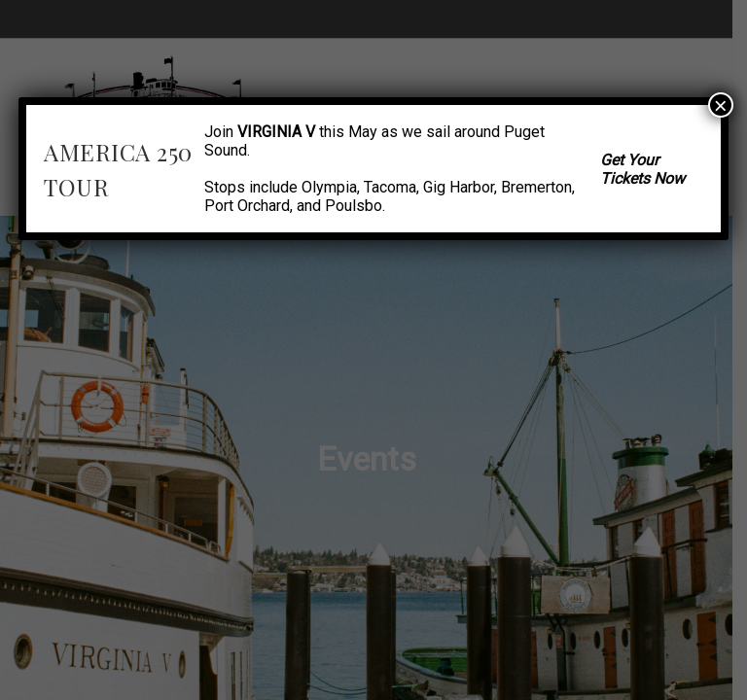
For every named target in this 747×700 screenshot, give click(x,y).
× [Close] (721, 105)
